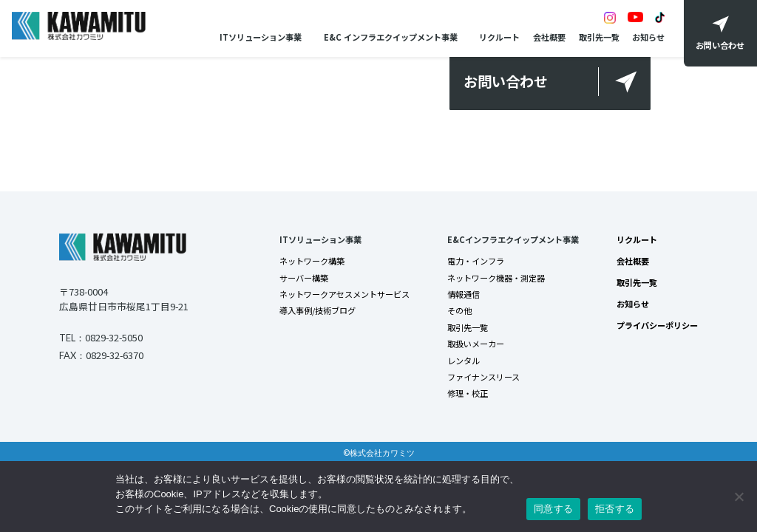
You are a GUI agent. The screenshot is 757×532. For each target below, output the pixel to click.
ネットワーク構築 (312, 261)
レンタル (464, 361)
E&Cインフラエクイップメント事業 (513, 239)
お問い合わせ (506, 81)
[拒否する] (739, 497)
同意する (553, 509)
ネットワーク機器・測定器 (496, 278)
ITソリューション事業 (261, 37)
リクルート (499, 37)
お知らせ (648, 37)
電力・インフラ (476, 261)
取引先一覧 (599, 37)
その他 (459, 310)
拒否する (615, 509)
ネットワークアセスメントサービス (344, 294)
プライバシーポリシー (657, 325)
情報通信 (464, 294)
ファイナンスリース (483, 377)
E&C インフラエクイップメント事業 (391, 37)
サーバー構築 (304, 278)
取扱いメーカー (476, 344)
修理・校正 (468, 393)
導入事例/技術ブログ (318, 310)
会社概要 (549, 37)
